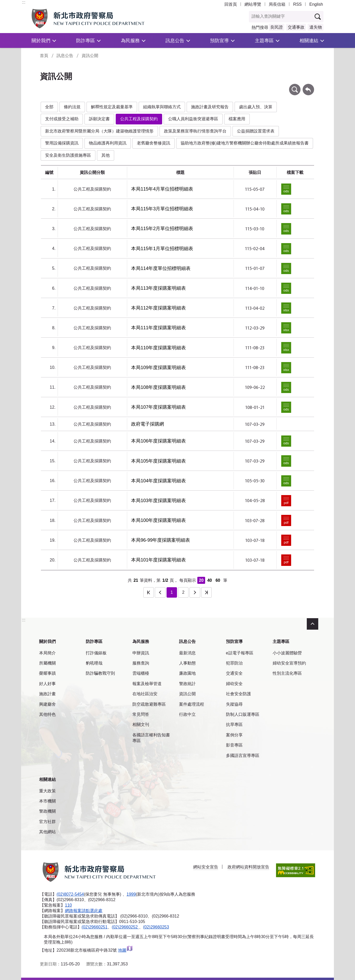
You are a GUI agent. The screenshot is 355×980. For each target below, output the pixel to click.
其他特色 (47, 714)
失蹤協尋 (234, 704)
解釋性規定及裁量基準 (112, 107)
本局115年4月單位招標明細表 (162, 189)
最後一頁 (206, 592)
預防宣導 (219, 40)
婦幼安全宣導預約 (289, 663)
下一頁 (195, 592)
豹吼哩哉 (94, 663)
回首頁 (231, 4)
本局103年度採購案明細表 (158, 501)
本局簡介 (47, 653)
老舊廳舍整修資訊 (154, 143)
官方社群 (47, 822)
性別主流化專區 (287, 673)
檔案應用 (237, 119)
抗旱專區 (234, 725)
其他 (106, 155)
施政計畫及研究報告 (210, 107)
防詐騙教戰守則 (100, 673)
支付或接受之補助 (62, 119)
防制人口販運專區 (243, 714)
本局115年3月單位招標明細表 (162, 209)
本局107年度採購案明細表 (158, 407)
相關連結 (309, 40)
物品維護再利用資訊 (108, 143)
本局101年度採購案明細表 (158, 560)
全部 (49, 107)
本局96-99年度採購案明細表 (161, 540)
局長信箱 (277, 4)
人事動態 (187, 663)
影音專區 (234, 745)
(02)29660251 (95, 927)
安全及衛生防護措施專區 (68, 155)
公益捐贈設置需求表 (256, 131)
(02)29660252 (125, 927)
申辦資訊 (141, 653)
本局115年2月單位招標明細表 (162, 229)
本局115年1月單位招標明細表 (162, 249)
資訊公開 (90, 56)
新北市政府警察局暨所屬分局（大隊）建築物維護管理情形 (99, 131)
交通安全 (234, 673)
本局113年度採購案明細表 (158, 288)
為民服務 (130, 40)
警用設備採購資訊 (62, 143)
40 (210, 580)
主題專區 (264, 40)
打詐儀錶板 (96, 653)
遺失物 (316, 27)
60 (218, 580)
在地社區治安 (145, 694)
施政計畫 (47, 694)
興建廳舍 (47, 704)
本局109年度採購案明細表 (158, 368)
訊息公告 (175, 40)
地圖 (126, 950)
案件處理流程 (192, 704)
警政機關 (47, 811)
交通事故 (296, 27)
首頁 (44, 56)
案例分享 (234, 735)
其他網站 (47, 832)
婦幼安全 (234, 684)
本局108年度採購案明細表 (158, 387)
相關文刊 (141, 725)
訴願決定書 (99, 119)
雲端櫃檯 (141, 673)
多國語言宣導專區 (243, 755)
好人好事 (47, 684)
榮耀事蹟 (47, 673)
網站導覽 (253, 4)
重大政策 (47, 791)
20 (201, 580)
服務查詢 (141, 663)
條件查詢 (295, 86)
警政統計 (187, 684)
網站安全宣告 (206, 867)
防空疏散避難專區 (149, 704)
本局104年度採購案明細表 (158, 481)
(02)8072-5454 (70, 894)
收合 (313, 624)
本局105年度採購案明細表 (158, 461)
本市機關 (47, 801)
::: (24, 2)
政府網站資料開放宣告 (248, 867)
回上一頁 (308, 86)
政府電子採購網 (148, 424)
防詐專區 (85, 40)
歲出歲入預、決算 (256, 107)
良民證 (277, 27)
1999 (131, 894)
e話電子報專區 (240, 653)
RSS (298, 4)
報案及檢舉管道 (147, 684)
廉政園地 (187, 673)
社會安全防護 (238, 694)
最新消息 (187, 653)
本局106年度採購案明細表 (158, 441)
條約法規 (72, 107)
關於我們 (41, 40)
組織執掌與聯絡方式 (162, 107)
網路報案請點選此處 (84, 911)
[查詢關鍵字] (281, 17)
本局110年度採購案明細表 (158, 348)
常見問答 (141, 714)
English (316, 4)
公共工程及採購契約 (139, 119)
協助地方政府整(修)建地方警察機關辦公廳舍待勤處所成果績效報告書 (245, 143)
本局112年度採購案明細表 (158, 308)
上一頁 (160, 592)
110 (68, 905)
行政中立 (187, 714)
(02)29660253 (156, 927)
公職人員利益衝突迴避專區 (193, 119)
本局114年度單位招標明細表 (161, 268)
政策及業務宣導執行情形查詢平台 (195, 131)
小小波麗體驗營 (287, 653)
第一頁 (149, 592)
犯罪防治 (234, 663)
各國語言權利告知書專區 (151, 738)
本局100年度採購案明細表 (158, 520)
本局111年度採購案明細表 (158, 328)
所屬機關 (47, 663)
